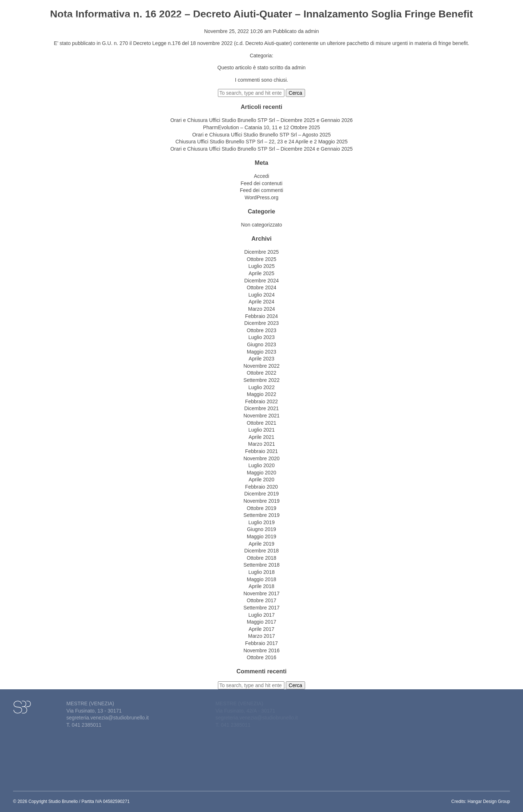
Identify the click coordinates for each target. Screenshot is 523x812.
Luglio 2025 (261, 266)
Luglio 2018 (261, 572)
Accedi (261, 176)
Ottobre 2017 (261, 600)
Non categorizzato (262, 225)
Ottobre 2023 (261, 330)
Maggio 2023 (262, 352)
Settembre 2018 (261, 565)
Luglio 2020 (261, 465)
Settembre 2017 (261, 608)
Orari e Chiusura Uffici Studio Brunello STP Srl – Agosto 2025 (261, 135)
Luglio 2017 (261, 615)
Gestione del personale (436, 14)
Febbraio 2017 (261, 643)
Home (46, 14)
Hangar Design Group (489, 801)
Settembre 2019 (261, 515)
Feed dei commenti (261, 190)
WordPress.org (261, 197)
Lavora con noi (486, 14)
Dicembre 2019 (262, 494)
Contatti (206, 14)
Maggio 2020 (262, 473)
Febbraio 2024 (261, 316)
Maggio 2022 (262, 394)
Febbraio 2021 (261, 451)
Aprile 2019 (262, 544)
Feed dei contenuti (261, 183)
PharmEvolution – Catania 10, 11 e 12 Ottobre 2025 (261, 127)
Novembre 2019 (261, 501)
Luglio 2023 (261, 337)
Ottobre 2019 (261, 508)
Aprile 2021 (262, 437)
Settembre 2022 (261, 380)
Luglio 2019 (261, 522)
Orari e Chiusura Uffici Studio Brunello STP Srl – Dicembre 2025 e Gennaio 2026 (261, 120)
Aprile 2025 (262, 273)
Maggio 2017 (262, 622)
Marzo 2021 (261, 444)
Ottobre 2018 (261, 558)
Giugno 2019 (261, 529)
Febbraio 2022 (261, 401)
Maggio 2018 (262, 579)
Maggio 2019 (262, 536)
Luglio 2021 (261, 430)
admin (312, 31)
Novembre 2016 (261, 650)
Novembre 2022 (261, 366)
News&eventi (170, 14)
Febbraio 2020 (261, 487)
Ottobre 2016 (261, 657)
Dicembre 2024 (262, 281)
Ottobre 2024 (261, 287)
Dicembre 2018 (262, 551)
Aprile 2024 (262, 302)
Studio (71, 14)
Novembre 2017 (261, 593)
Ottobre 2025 (261, 259)
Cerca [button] (295, 93)
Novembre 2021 (261, 416)
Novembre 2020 (261, 458)
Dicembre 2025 (262, 252)
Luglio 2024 (261, 295)
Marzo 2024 (261, 309)
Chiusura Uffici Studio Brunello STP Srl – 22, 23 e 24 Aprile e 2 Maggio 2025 (261, 142)
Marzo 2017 (261, 636)
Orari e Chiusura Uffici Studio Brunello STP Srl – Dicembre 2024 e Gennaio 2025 (261, 149)
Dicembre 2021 (262, 408)
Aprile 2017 (262, 629)
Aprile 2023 (262, 359)
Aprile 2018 (262, 586)
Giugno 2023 (261, 344)
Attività (101, 14)
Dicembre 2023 (262, 323)
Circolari (133, 14)
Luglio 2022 (261, 387)
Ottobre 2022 (261, 373)
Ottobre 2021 (261, 423)
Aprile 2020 (262, 480)
